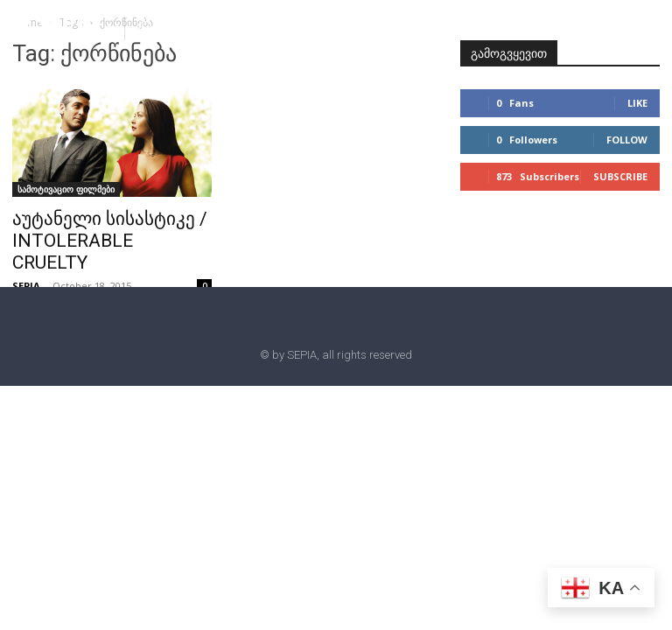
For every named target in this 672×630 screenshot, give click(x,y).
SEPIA (26, 286)
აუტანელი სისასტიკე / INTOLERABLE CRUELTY (110, 241)
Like (637, 103)
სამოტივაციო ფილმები (66, 189)
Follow (627, 140)
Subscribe (620, 176)
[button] (145, 27)
